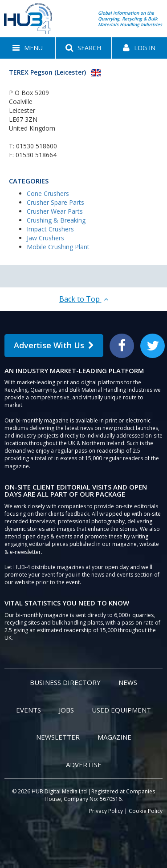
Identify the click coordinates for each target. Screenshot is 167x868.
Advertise (84, 764)
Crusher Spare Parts (55, 202)
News (128, 682)
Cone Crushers (48, 193)
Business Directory (65, 682)
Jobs (66, 710)
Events (29, 710)
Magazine (114, 737)
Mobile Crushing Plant (58, 247)
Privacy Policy (106, 811)
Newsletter (58, 737)
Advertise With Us (54, 345)
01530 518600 (37, 146)
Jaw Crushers (45, 238)
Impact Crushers (50, 229)
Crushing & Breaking (56, 220)
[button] (28, 48)
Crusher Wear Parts (55, 211)
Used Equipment (121, 710)
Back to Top (84, 299)
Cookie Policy (146, 811)
